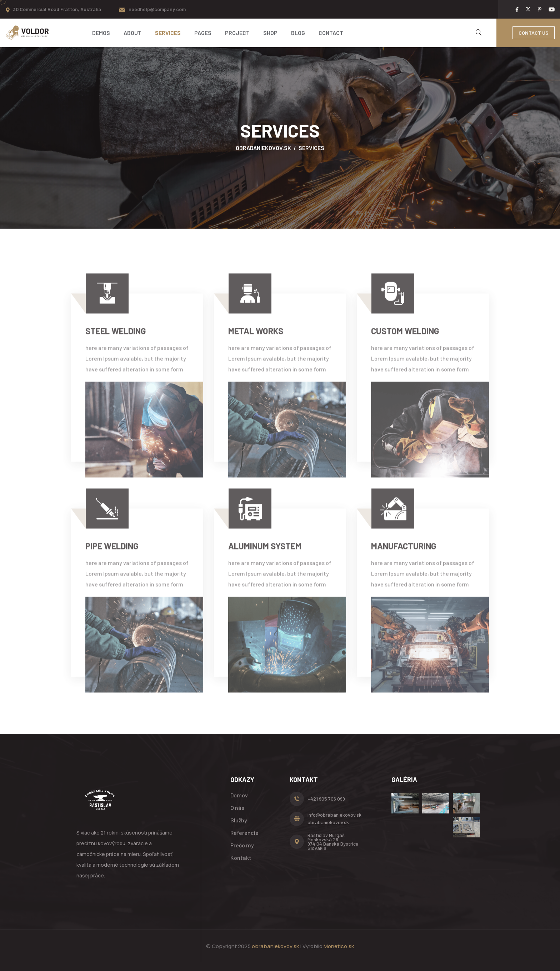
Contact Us (534, 33)
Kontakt (241, 858)
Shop (270, 33)
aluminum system (265, 551)
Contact (331, 33)
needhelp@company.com (157, 9)
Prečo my (242, 845)
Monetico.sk (339, 946)
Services (168, 33)
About (132, 33)
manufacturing (404, 551)
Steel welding (116, 336)
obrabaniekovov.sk (328, 822)
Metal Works (256, 336)
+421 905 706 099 (326, 799)
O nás (237, 808)
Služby (239, 820)
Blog (298, 33)
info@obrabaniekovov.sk (334, 815)
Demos (101, 33)
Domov (239, 795)
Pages (203, 33)
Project (237, 33)
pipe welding (112, 551)
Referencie (244, 833)
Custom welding (405, 336)
